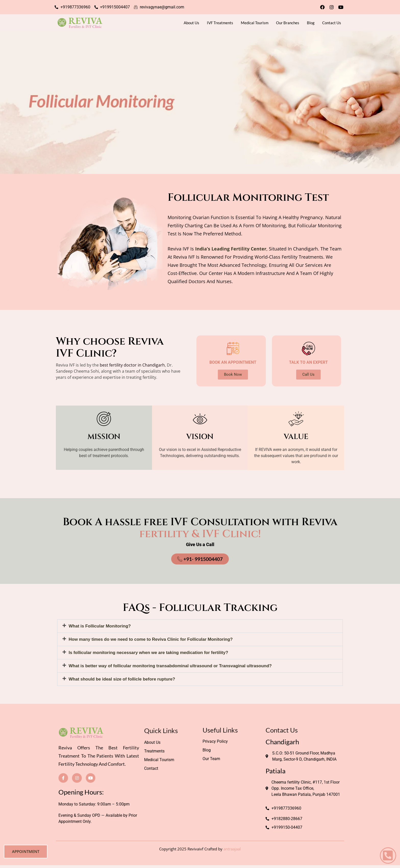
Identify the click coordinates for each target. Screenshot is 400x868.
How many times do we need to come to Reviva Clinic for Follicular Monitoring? (151, 639)
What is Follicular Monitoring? (100, 626)
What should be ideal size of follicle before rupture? (122, 679)
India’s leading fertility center (231, 249)
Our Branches (288, 23)
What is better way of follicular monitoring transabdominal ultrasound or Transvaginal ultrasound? (170, 666)
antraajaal (232, 849)
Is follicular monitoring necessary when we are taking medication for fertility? (148, 653)
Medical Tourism (255, 23)
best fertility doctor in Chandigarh (132, 365)
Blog (311, 23)
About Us (191, 23)
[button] (200, 626)
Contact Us (332, 23)
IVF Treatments (220, 23)
